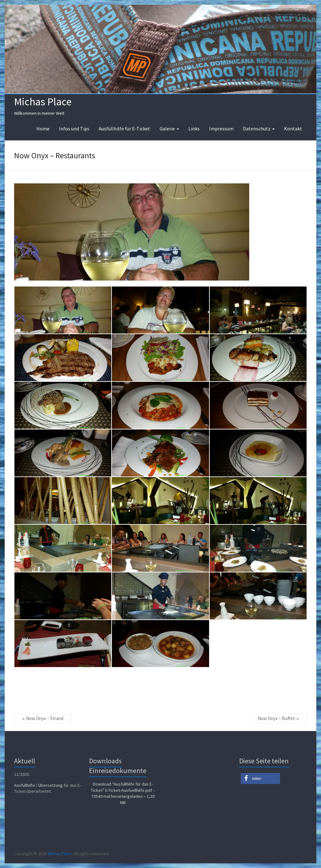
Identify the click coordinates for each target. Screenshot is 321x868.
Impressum (221, 129)
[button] (260, 779)
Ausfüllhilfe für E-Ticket (124, 129)
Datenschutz (257, 129)
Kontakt (293, 129)
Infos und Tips (74, 129)
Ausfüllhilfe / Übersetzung (38, 785)
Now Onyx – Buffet (278, 718)
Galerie (167, 129)
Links (194, 129)
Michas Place (43, 102)
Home (43, 129)
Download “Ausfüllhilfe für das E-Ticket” (123, 793)
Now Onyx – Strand (43, 718)
